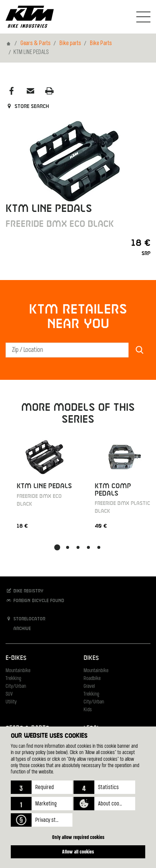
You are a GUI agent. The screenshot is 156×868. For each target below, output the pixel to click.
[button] (42, 787)
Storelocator (25, 619)
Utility (11, 702)
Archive (18, 628)
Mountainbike (18, 671)
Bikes (91, 658)
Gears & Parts (35, 44)
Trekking (13, 679)
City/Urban (16, 686)
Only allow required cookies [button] (78, 837)
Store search (27, 106)
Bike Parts (101, 44)
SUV (9, 694)
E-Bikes (16, 658)
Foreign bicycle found (35, 600)
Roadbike (92, 679)
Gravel (89, 686)
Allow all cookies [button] (78, 851)
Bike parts (70, 44)
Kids (88, 710)
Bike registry (25, 591)
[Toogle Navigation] (143, 17)
